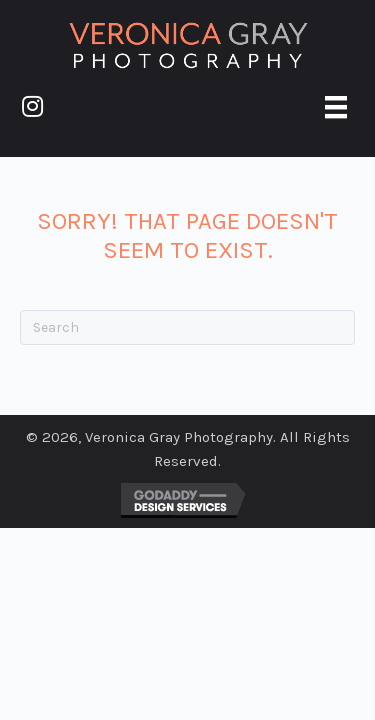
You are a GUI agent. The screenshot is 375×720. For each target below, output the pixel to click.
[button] (32, 106)
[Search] (187, 327)
